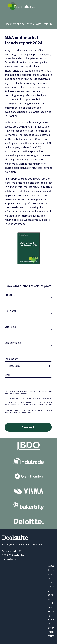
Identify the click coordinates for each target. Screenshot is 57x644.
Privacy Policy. (16, 407)
